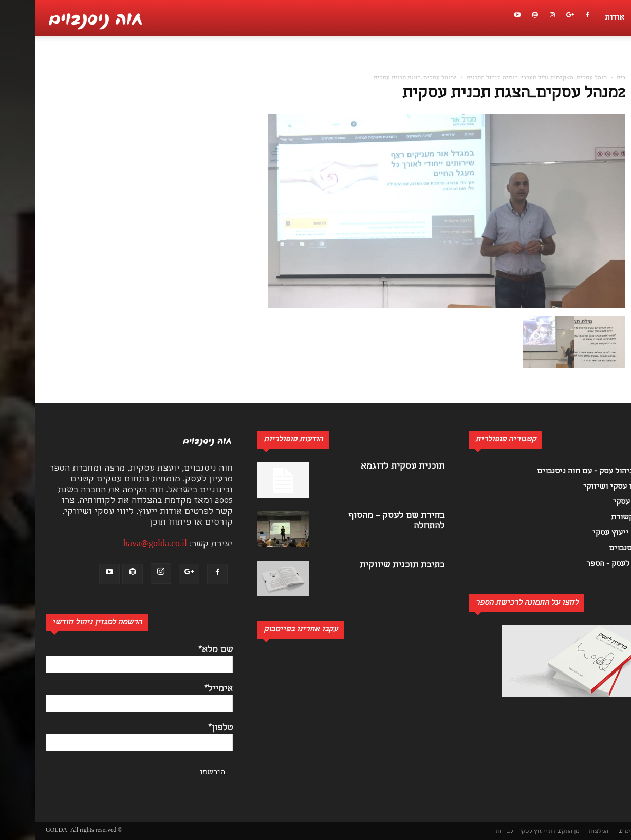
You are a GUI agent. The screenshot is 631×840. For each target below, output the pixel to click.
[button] (618, 65)
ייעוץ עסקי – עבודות (486, 832)
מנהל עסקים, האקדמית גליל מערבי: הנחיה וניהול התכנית (501, 78)
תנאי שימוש (598, 832)
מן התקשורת (528, 832)
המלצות (563, 832)
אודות (579, 18)
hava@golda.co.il (120, 544)
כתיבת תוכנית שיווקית (367, 565)
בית (586, 78)
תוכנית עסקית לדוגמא (367, 467)
